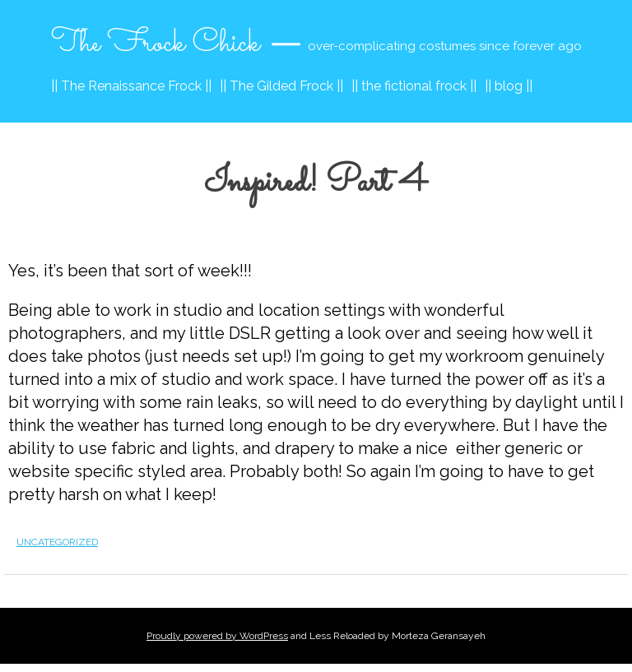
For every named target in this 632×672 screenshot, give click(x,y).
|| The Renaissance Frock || (131, 86)
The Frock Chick (156, 44)
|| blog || (509, 86)
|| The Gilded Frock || (281, 86)
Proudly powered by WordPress (217, 636)
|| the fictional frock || (414, 86)
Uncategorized (57, 542)
